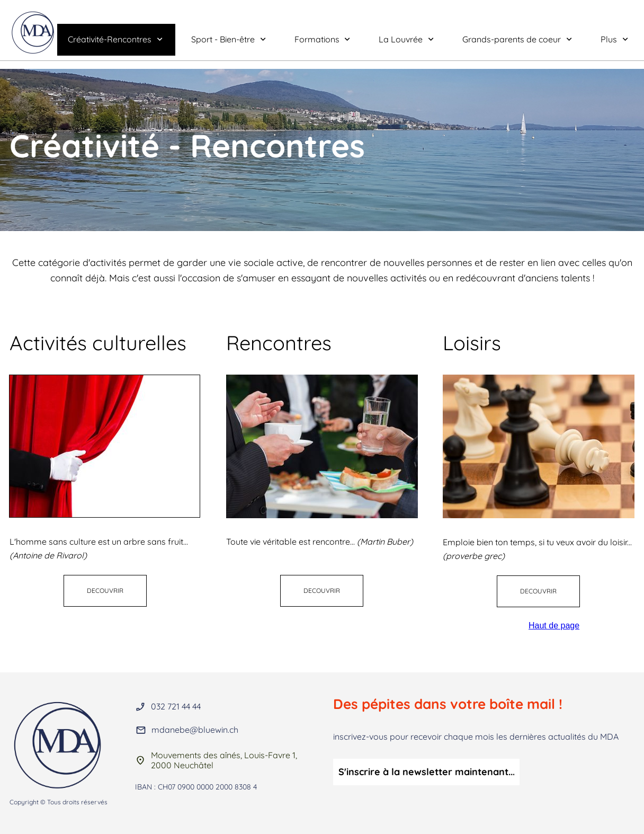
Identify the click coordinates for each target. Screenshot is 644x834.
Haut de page (554, 625)
